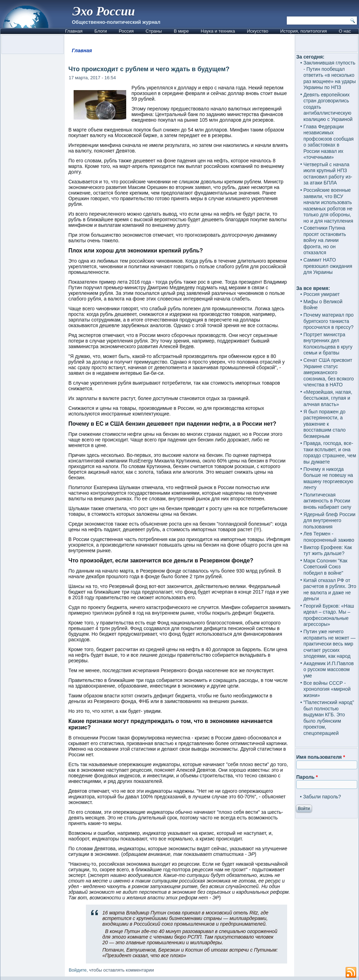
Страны (154, 31)
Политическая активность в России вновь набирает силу (327, 501)
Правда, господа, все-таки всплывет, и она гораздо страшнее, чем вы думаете (330, 452)
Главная (74, 31)
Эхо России (104, 11)
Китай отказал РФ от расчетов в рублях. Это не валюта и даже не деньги (330, 590)
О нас (345, 31)
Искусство (258, 31)
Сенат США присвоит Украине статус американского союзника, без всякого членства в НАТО (329, 372)
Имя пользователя (321, 757)
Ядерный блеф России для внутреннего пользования (330, 521)
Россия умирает (322, 294)
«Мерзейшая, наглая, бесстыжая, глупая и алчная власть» (328, 398)
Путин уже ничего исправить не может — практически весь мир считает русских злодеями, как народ (330, 644)
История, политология (303, 31)
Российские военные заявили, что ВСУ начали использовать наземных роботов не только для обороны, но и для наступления (328, 205)
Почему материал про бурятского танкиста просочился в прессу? (329, 321)
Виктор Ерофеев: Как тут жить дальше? (328, 550)
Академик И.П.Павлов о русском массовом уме (329, 670)
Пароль (307, 777)
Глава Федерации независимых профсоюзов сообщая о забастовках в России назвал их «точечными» (329, 142)
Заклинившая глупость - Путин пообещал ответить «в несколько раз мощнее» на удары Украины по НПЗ (330, 75)
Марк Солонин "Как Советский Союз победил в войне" (326, 567)
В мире (181, 31)
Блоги (100, 31)
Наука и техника (218, 31)
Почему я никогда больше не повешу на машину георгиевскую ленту (328, 478)
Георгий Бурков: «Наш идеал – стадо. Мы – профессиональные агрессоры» (329, 615)
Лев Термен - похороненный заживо (329, 537)
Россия (126, 31)
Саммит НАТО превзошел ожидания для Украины (328, 266)
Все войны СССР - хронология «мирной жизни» (327, 689)
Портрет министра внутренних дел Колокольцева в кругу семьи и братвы (328, 344)
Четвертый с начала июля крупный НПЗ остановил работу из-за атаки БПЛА (328, 174)
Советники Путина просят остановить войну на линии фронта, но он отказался (325, 240)
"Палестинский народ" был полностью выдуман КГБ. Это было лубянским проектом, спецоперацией (329, 718)
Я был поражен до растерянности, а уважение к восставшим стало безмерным (325, 424)
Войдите (78, 970)
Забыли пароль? (322, 797)
